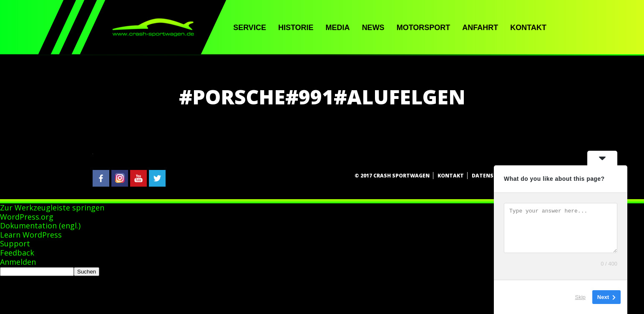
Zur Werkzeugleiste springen (52, 208)
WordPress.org (27, 217)
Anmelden (18, 262)
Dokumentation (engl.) (40, 225)
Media (338, 28)
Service (250, 28)
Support (15, 243)
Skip (580, 297)
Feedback (17, 253)
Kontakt (528, 28)
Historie (296, 28)
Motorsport (424, 28)
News (373, 28)
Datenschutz (492, 176)
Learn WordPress (31, 235)
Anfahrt (480, 28)
